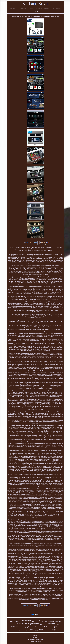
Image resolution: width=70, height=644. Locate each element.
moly (59, 627)
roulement (17, 621)
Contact (35, 637)
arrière (34, 621)
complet (45, 624)
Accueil (35, 635)
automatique (25, 630)
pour (27, 623)
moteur (20, 624)
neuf (40, 627)
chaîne (12, 621)
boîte (33, 627)
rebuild (37, 630)
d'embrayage (23, 627)
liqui (41, 624)
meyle (58, 624)
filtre (29, 627)
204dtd (56, 621)
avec (60, 621)
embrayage (18, 630)
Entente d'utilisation (35, 642)
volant (47, 630)
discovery (26, 621)
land (45, 626)
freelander (35, 624)
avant (14, 624)
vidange (46, 622)
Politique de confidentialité (35, 640)
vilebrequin (50, 627)
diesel (36, 627)
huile (39, 621)
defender (52, 624)
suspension (51, 621)
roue (43, 622)
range (53, 629)
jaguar (32, 630)
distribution (15, 627)
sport (55, 627)
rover (42, 629)
